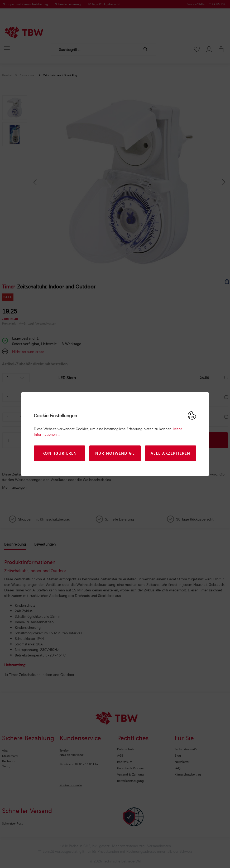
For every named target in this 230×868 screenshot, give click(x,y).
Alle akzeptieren (171, 453)
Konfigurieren (60, 453)
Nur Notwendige (115, 453)
